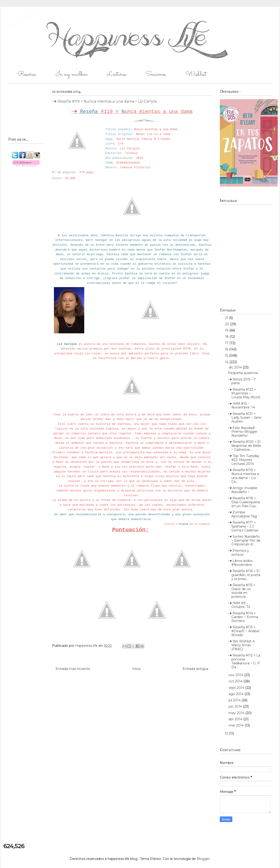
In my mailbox (72, 74)
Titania (183, 524)
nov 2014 (236, 675)
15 (227, 356)
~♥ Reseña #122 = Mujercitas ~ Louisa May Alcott (244, 393)
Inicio (136, 669)
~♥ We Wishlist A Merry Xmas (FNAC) (241, 645)
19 (227, 330)
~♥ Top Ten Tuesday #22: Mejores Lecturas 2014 (244, 460)
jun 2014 (236, 706)
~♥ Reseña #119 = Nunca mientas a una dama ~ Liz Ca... (243, 476)
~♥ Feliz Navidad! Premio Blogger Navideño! (243, 432)
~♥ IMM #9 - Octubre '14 (239, 605)
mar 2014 (237, 725)
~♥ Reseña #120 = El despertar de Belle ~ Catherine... (244, 446)
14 (227, 362)
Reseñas (27, 74)
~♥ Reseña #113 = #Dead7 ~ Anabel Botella (244, 631)
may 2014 (237, 713)
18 (227, 337)
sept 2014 (237, 688)
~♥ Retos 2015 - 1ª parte (242, 381)
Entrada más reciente (73, 669)
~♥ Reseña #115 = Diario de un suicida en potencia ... (242, 591)
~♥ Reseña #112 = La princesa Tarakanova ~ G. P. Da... (244, 661)
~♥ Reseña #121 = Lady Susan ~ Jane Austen (245, 418)
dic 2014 (236, 367)
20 (227, 324)
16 (227, 349)
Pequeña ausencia (243, 373)
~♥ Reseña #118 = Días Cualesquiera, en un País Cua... (244, 502)
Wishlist (196, 74)
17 (227, 343)
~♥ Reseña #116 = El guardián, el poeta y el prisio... (244, 575)
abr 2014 (236, 719)
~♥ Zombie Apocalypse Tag (242, 514)
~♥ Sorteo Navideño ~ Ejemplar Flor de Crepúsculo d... (244, 540)
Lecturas (117, 74)
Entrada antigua (195, 669)
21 (227, 318)
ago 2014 (236, 694)
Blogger (203, 859)
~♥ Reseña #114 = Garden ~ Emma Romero (243, 617)
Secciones (156, 74)
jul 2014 (235, 700)
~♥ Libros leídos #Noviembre (240, 563)
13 (227, 733)
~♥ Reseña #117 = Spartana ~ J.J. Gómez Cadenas (243, 526)
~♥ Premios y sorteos (238, 553)
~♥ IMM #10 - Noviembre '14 (241, 406)
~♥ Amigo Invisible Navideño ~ (243, 490)
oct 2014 (236, 681)
